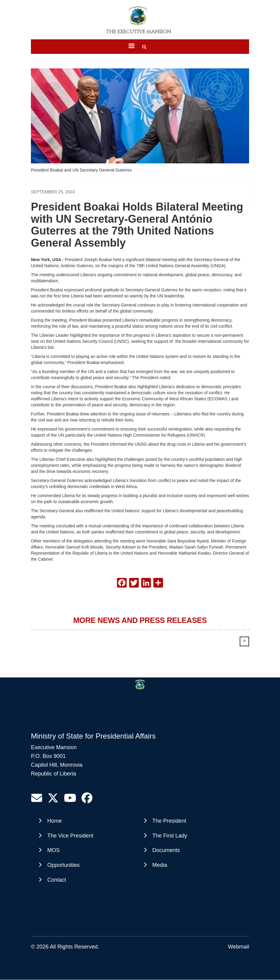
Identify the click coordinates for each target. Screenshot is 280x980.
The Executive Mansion (139, 32)
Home (55, 821)
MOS (53, 850)
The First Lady (170, 836)
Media (160, 865)
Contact (57, 880)
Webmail (238, 947)
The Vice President (70, 836)
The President (169, 821)
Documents (166, 850)
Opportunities (63, 865)
